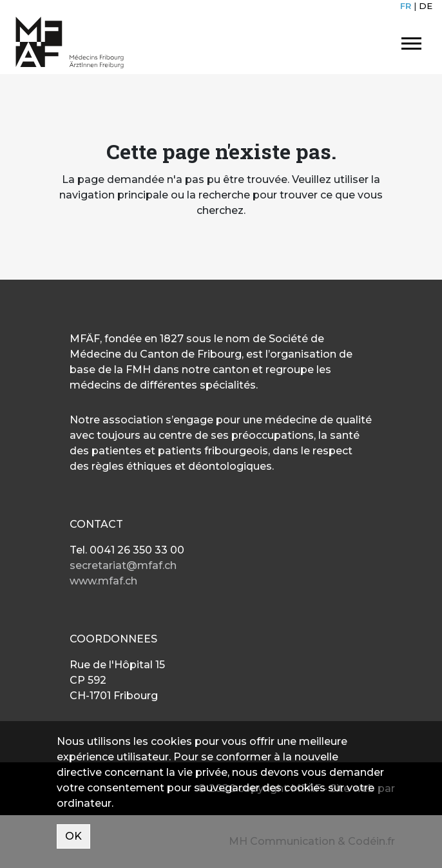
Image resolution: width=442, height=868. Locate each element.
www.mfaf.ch (103, 581)
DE (426, 6)
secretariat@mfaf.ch (123, 565)
